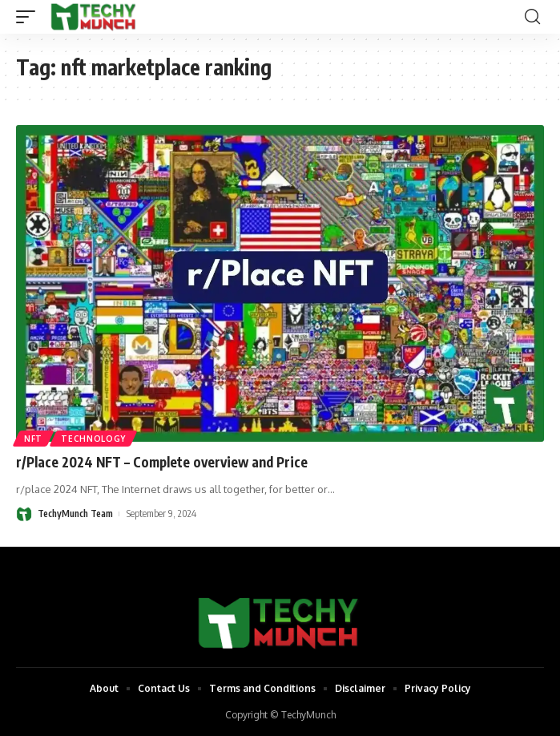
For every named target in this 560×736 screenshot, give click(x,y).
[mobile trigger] (30, 17)
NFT (33, 439)
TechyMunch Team (75, 514)
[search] (532, 17)
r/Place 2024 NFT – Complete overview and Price (162, 462)
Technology (93, 439)
